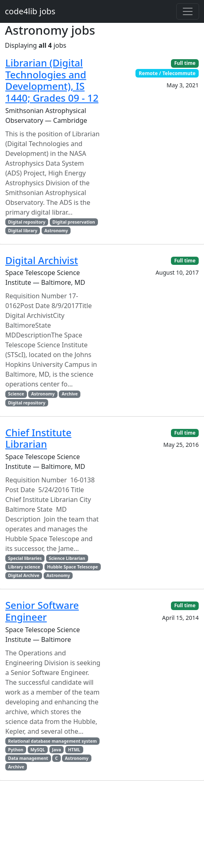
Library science (24, 567)
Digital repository (27, 222)
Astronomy (56, 231)
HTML (74, 750)
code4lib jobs (30, 11)
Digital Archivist (42, 260)
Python (16, 750)
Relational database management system (53, 741)
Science (16, 394)
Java (57, 750)
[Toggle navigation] (188, 11)
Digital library (23, 231)
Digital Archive (24, 575)
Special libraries (25, 558)
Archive (70, 394)
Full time (185, 63)
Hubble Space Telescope (73, 567)
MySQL (38, 750)
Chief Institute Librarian (38, 438)
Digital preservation (74, 222)
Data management (28, 758)
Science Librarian (67, 558)
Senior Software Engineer (42, 611)
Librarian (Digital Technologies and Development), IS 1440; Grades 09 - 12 (52, 80)
